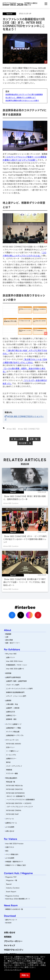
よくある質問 (10, 827)
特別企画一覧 (11, 782)
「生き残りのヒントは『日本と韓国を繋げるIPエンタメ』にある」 (25, 361)
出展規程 (8, 701)
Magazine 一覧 (12, 880)
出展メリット (11, 657)
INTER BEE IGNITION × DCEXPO (19, 803)
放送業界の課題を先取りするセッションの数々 (22, 100)
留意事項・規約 (11, 719)
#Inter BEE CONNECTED (29, 429)
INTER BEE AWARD (14, 744)
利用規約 (8, 937)
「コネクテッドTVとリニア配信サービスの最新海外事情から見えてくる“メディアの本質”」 (25, 158)
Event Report (11, 892)
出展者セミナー (11, 759)
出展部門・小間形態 (13, 708)
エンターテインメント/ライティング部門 (19, 689)
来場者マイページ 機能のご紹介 (16, 865)
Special (9, 884)
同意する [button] (25, 975)
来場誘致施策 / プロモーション (17, 665)
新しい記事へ (18, 439)
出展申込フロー (11, 716)
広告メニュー (10, 747)
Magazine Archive (12, 896)
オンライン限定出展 (13, 732)
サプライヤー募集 (12, 774)
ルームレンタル (11, 755)
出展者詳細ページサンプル (15, 735)
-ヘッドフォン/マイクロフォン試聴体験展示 (20, 800)
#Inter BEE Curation (11, 503)
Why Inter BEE (11, 654)
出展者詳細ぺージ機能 (13, 728)
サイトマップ (9, 946)
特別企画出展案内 (11, 778)
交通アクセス (10, 847)
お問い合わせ (10, 831)
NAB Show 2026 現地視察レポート (18, 899)
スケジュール (10, 819)
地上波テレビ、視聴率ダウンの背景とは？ (21, 98)
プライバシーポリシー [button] (13, 970)
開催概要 (8, 634)
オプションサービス (12, 740)
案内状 (8, 762)
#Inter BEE (11, 429)
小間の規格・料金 (12, 704)
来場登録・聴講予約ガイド (14, 862)
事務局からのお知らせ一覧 (14, 909)
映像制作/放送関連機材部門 (15, 692)
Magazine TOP (11, 877)
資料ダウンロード (11, 920)
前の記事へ (25, 443)
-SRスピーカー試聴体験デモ (16, 796)
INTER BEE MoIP (12, 814)
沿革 (7, 637)
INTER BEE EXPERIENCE (15, 793)
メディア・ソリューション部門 (16, 696)
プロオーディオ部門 (13, 685)
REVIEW (8, 923)
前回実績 (8, 673)
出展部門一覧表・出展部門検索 (16, 681)
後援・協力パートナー (13, 643)
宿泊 (7, 851)
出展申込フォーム (11, 823)
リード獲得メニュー (13, 751)
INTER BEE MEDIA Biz (14, 786)
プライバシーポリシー (13, 941)
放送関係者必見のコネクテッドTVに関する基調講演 (24, 94)
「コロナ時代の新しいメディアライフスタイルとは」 (24, 254)
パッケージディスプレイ (14, 766)
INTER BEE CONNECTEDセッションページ (24, 418)
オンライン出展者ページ (13, 724)
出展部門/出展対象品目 (13, 677)
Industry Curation (13, 888)
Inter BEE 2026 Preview (14, 844)
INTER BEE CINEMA (14, 810)
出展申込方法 (11, 712)
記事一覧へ (34, 439)
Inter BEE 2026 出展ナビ (15, 669)
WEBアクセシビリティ (14, 950)
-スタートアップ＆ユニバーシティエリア (19, 807)
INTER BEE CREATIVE (14, 789)
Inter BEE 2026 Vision (14, 661)
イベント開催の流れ (12, 854)
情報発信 (9, 770)
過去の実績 (9, 640)
